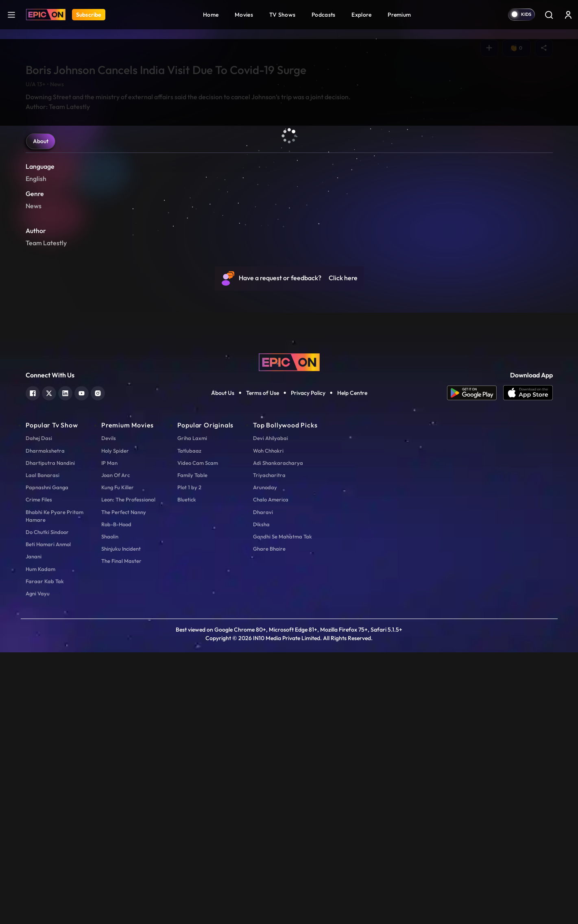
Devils (109, 710)
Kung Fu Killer (118, 759)
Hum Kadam (40, 841)
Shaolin (110, 808)
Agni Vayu (38, 865)
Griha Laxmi (192, 710)
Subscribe (89, 15)
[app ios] (528, 665)
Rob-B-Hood (116, 796)
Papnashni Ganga (47, 759)
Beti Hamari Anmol (48, 816)
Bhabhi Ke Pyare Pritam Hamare (55, 788)
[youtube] (82, 664)
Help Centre (352, 665)
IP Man (109, 734)
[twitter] (49, 664)
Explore (361, 15)
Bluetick (187, 771)
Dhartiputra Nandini (50, 734)
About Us (223, 665)
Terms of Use (263, 665)
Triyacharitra (269, 747)
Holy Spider (115, 722)
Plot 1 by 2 (189, 759)
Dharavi (263, 784)
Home (211, 15)
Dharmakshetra (45, 722)
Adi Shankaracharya (278, 734)
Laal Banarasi (43, 747)
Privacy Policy (308, 665)
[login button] (568, 15)
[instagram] (98, 664)
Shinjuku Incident (121, 820)
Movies (244, 15)
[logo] (289, 633)
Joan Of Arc (116, 747)
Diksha (261, 796)
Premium (399, 15)
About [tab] (41, 413)
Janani (34, 828)
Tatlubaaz (189, 722)
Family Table (192, 747)
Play (43, 319)
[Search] (549, 15)
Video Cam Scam (198, 734)
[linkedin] (65, 664)
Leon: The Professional (128, 771)
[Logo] (46, 15)
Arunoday (265, 759)
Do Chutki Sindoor (47, 804)
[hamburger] (11, 14)
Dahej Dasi (39, 710)
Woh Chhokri (268, 722)
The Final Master (121, 833)
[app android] (475, 665)
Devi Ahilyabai (270, 710)
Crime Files (39, 771)
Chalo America (271, 771)
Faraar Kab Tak (45, 853)
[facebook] (33, 664)
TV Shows (282, 15)
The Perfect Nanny (124, 784)
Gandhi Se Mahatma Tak (282, 808)
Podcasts (323, 15)
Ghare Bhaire (269, 820)
